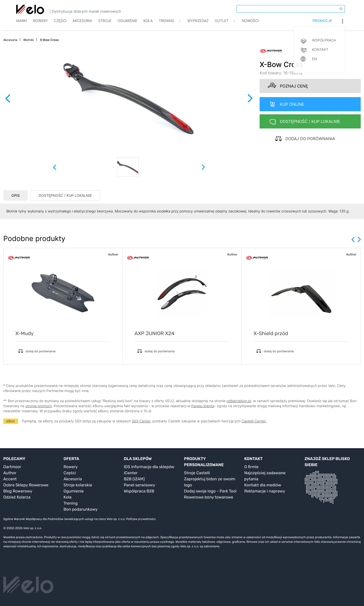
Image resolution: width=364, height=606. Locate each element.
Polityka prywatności (141, 519)
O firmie (251, 467)
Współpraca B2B (139, 491)
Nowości (250, 25)
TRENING (166, 25)
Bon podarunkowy (80, 509)
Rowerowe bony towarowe (209, 497)
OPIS (16, 195)
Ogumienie (127, 25)
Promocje (322, 25)
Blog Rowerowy (18, 491)
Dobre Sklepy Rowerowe (26, 485)
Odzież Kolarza (17, 497)
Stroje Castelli (197, 473)
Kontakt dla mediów (263, 485)
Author (10, 473)
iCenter (131, 473)
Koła (148, 25)
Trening (71, 503)
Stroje (105, 25)
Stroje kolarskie (78, 485)
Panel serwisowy (140, 485)
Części (60, 25)
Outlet (222, 25)
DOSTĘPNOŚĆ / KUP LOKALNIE (65, 195)
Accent (10, 479)
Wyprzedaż (198, 25)
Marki (22, 25)
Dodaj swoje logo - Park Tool (210, 491)
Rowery (40, 25)
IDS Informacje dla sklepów (149, 467)
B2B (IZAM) (134, 479)
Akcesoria (82, 25)
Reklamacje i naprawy (265, 491)
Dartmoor (12, 467)
